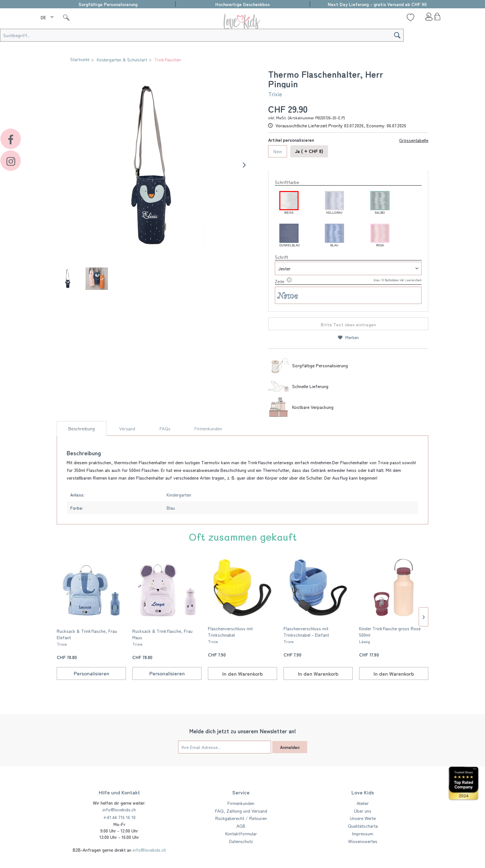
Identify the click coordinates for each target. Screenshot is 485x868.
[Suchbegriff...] (202, 35)
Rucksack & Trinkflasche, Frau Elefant (87, 637)
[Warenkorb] (437, 18)
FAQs (165, 428)
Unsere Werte (363, 818)
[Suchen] (397, 35)
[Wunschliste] (411, 17)
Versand (127, 428)
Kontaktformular (241, 833)
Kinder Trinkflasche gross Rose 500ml (390, 635)
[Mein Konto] (424, 18)
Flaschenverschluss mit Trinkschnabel (230, 635)
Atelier (363, 803)
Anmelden (290, 747)
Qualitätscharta (363, 826)
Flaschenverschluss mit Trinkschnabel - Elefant (306, 635)
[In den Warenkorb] (242, 673)
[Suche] (66, 17)
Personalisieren (91, 673)
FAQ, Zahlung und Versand (241, 811)
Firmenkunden (208, 428)
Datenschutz (241, 841)
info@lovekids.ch (119, 809)
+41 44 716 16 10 (119, 817)
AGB (241, 826)
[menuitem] (48, 16)
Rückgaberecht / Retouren (241, 818)
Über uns (363, 811)
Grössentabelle (414, 140)
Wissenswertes (363, 841)
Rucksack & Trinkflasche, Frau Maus (162, 637)
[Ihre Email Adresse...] (225, 747)
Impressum (363, 833)
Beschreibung (82, 428)
